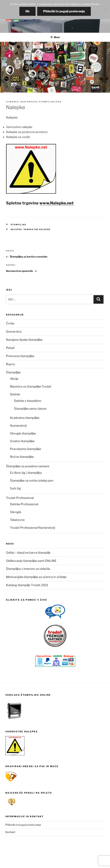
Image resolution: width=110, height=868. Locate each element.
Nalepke (16, 229)
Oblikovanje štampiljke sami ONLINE (31, 561)
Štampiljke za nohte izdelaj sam (32, 481)
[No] (106, 10)
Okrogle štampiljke (23, 433)
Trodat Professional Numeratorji (33, 528)
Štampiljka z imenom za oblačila (28, 569)
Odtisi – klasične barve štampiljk (28, 553)
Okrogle (16, 512)
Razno (11, 364)
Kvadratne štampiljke (25, 418)
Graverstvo (14, 332)
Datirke (15, 394)
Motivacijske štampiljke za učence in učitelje (36, 577)
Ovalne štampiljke (22, 441)
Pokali (10, 348)
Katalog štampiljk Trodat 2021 (27, 585)
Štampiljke (19, 225)
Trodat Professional (20, 498)
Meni (55, 37)
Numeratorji (18, 426)
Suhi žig (15, 488)
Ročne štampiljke (22, 457)
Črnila (10, 323)
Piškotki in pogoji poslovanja (23, 825)
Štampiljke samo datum (30, 409)
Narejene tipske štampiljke (24, 340)
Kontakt (10, 832)
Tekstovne (17, 520)
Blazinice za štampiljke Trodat (31, 386)
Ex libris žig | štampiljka (26, 473)
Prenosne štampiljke (20, 356)
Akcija (14, 379)
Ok (27, 11)
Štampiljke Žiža (50, 102)
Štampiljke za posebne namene (28, 466)
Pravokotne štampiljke (26, 449)
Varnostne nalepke (37, 229)
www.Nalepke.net (57, 203)
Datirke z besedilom (28, 401)
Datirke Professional (24, 504)
